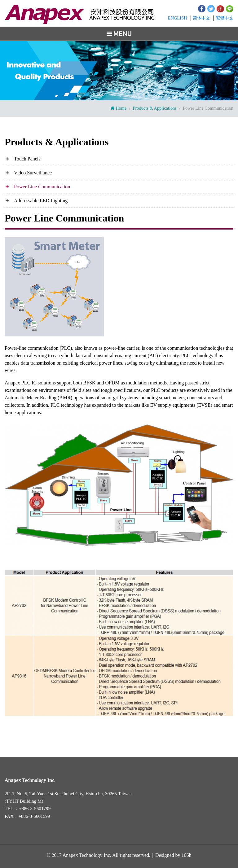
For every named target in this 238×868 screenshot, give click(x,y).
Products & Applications (155, 108)
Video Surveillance (33, 173)
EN (178, 18)
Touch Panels (27, 159)
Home (119, 108)
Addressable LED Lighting (41, 201)
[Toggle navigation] (119, 34)
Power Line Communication (42, 187)
